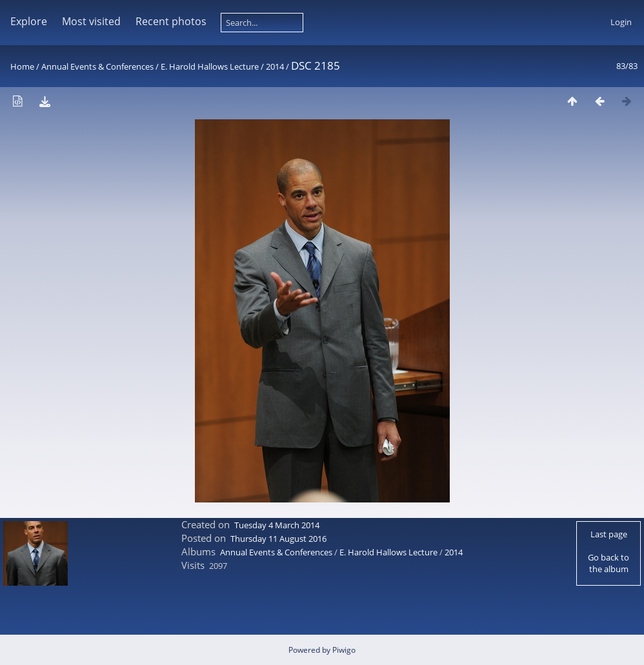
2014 (275, 66)
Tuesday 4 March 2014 (277, 525)
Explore (29, 21)
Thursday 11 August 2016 (278, 539)
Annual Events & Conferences (97, 66)
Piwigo (344, 650)
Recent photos (171, 21)
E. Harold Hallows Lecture (210, 66)
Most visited (91, 21)
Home (22, 66)
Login (621, 22)
